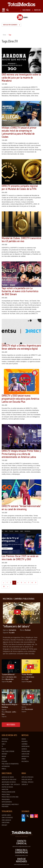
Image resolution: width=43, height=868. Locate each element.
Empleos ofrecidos (27, 777)
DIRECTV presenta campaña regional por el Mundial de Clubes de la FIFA (20, 187)
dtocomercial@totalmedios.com (21, 846)
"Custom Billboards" (8, 674)
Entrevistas (25, 756)
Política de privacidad (21, 837)
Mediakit (4, 825)
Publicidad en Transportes (10, 764)
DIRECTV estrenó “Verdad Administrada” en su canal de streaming (21, 508)
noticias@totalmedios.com (21, 864)
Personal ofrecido (27, 782)
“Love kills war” (27, 704)
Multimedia (25, 761)
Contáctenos (6, 823)
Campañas (25, 744)
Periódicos (5, 739)
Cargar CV (25, 784)
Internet (4, 754)
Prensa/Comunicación (8, 792)
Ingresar (36, 10)
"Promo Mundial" (27, 674)
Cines (3, 759)
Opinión (24, 759)
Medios (24, 739)
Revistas (4, 741)
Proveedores (6, 799)
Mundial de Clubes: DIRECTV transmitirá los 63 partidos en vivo (21, 240)
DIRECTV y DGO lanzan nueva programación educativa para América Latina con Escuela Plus (20, 399)
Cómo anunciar (6, 820)
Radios (4, 749)
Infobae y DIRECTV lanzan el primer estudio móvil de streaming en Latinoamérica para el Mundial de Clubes (19, 132)
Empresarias (26, 746)
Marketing (5, 789)
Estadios (4, 761)
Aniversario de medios (9, 782)
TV (2, 746)
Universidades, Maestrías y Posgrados (10, 806)
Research (25, 741)
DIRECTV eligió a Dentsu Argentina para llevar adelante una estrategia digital (21, 347)
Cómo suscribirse (7, 818)
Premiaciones (26, 751)
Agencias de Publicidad (9, 780)
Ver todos (11, 725)
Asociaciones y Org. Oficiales (11, 784)
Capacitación (25, 754)
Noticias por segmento (12, 25)
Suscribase (25, 10)
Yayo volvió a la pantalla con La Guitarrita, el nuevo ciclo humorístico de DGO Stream (20, 291)
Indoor (4, 756)
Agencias (24, 749)
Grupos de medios (7, 787)
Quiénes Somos (6, 815)
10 (5, 586)
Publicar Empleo (27, 780)
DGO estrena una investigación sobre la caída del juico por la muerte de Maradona (21, 78)
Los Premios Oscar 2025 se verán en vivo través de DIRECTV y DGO (20, 558)
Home (5, 35)
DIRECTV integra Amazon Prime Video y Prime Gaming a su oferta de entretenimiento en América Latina (21, 454)
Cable (4, 744)
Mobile (4, 769)
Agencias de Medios (8, 777)
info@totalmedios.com (21, 855)
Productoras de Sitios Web (10, 797)
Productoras (6, 795)
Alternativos (6, 766)
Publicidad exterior (8, 751)
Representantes (7, 802)
